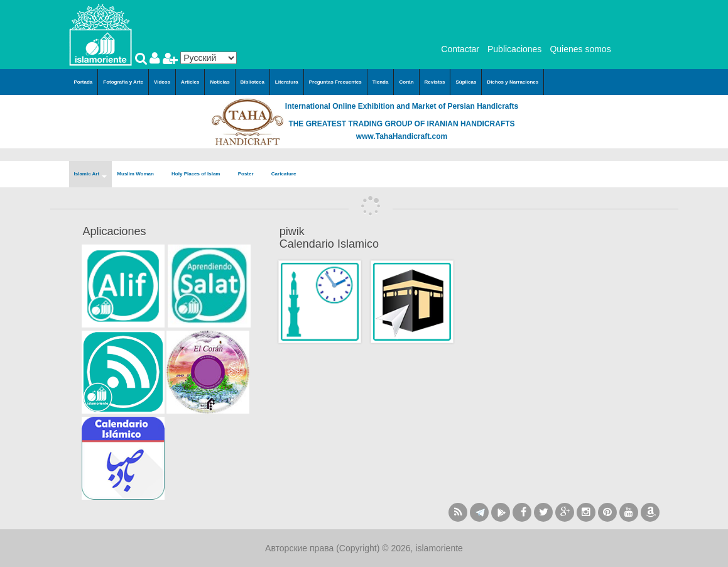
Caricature (284, 174)
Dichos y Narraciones (513, 82)
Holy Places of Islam (200, 174)
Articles (190, 82)
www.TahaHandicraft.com (402, 136)
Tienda (381, 82)
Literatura (287, 82)
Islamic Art (91, 174)
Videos (162, 82)
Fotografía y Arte (123, 82)
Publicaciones (514, 49)
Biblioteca (253, 82)
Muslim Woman (139, 174)
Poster (250, 174)
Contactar (460, 49)
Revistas (435, 82)
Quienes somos (580, 49)
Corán (406, 82)
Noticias (220, 82)
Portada (84, 82)
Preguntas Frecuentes (335, 82)
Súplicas (466, 82)
